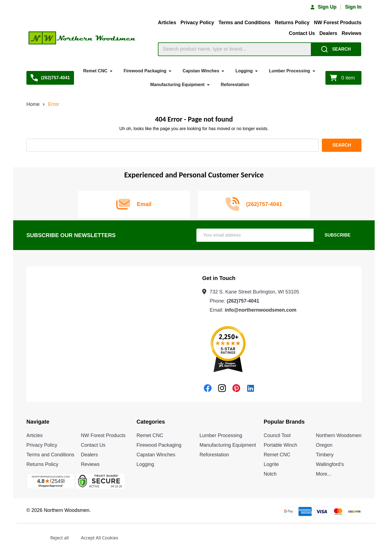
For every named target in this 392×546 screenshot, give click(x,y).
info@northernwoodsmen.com (261, 310)
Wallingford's (330, 464)
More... (324, 474)
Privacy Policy (197, 23)
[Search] (336, 49)
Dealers (328, 33)
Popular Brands (284, 422)
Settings (30, 538)
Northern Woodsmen (339, 435)
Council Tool (277, 435)
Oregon (324, 445)
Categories (151, 422)
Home (33, 104)
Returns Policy (292, 23)
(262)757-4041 (243, 301)
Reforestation (235, 85)
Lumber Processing (290, 71)
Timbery (325, 455)
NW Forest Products (338, 23)
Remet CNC (95, 71)
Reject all (60, 538)
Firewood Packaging (145, 71)
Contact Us (302, 33)
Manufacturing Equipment (177, 85)
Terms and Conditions (244, 23)
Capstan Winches (201, 71)
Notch (270, 474)
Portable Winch (281, 445)
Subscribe (338, 235)
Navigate (38, 422)
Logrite (271, 464)
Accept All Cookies (100, 538)
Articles (167, 23)
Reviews (352, 33)
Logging (244, 71)
